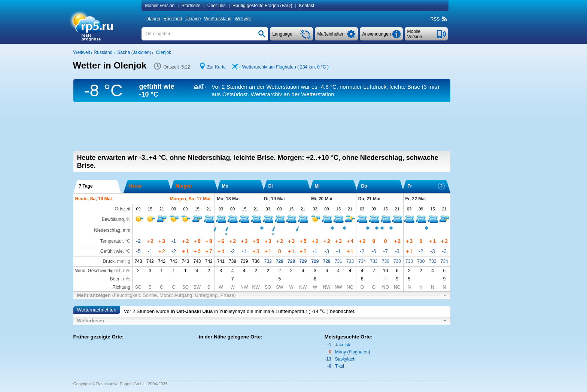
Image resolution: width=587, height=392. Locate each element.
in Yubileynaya (230, 311)
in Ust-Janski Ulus (192, 311)
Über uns (217, 6)
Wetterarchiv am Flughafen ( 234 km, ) (285, 67)
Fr (426, 186)
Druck (109, 261)
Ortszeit (123, 209)
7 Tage (86, 186)
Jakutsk (343, 345)
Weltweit (243, 19)
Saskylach (345, 359)
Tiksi (340, 366)
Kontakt (307, 6)
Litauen (153, 19)
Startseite (191, 6)
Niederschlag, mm (112, 230)
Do (364, 186)
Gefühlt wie (112, 251)
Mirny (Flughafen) (353, 352)
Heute (135, 186)
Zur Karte (216, 67)
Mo (225, 186)
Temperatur (112, 241)
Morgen (184, 186)
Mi (317, 186)
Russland (173, 19)
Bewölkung (113, 219)
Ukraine (193, 19)
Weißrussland (218, 19)
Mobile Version (160, 6)
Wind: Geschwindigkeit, (103, 271)
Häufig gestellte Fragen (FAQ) (262, 6)
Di (271, 186)
